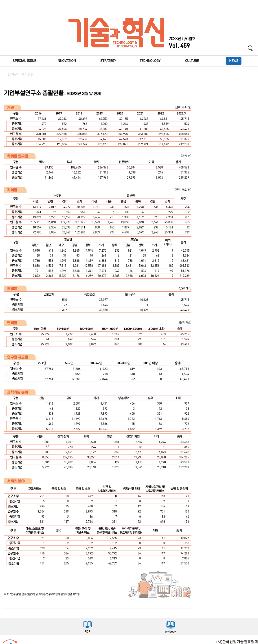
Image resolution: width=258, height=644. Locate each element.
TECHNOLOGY (150, 61)
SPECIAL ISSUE (24, 61)
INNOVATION (66, 61)
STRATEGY (108, 61)
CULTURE (192, 61)
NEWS (234, 61)
